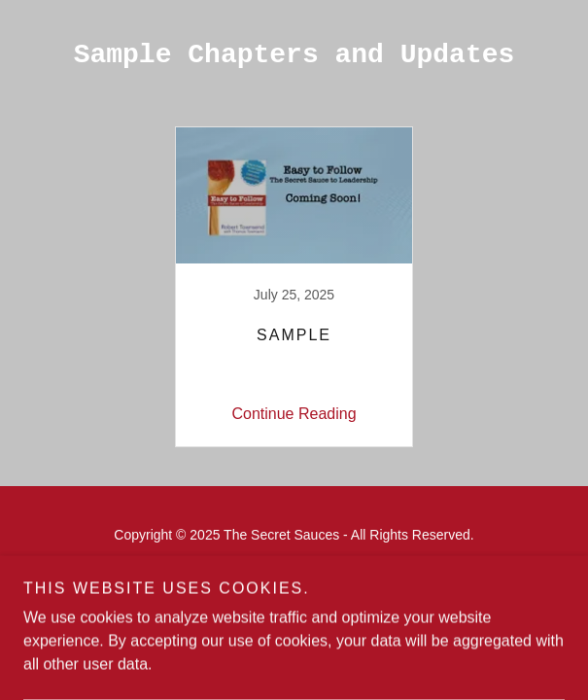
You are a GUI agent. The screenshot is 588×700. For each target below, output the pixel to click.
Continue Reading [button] (294, 414)
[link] (294, 287)
